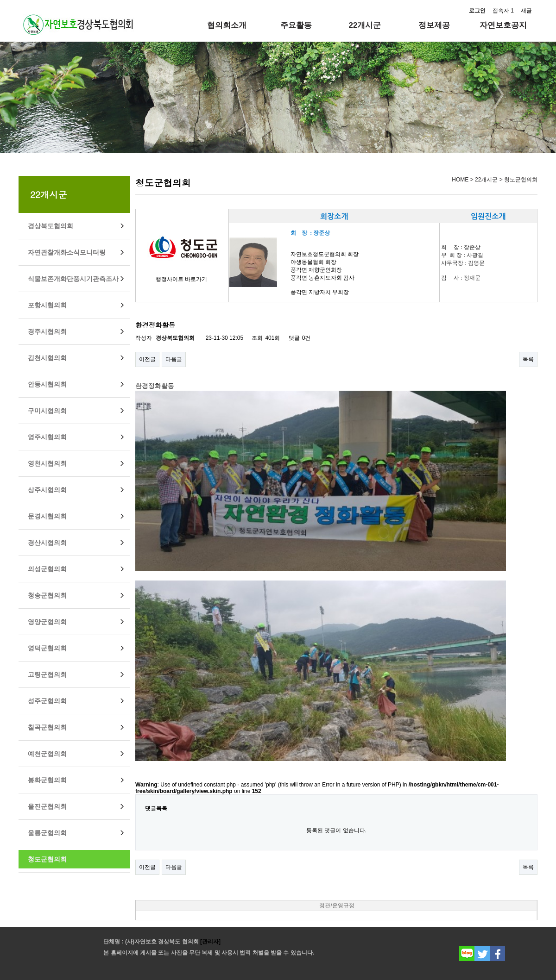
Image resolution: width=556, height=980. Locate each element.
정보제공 (434, 25)
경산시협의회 (47, 543)
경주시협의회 (47, 331)
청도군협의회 (47, 859)
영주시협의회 (47, 437)
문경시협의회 (47, 516)
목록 (528, 359)
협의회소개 (227, 25)
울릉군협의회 (47, 833)
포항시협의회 (47, 305)
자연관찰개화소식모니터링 (67, 252)
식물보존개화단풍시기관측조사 (73, 279)
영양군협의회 (47, 622)
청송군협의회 (47, 595)
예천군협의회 (47, 754)
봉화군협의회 (47, 780)
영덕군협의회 (47, 648)
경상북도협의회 (51, 226)
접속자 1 (503, 11)
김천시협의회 (47, 358)
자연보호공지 (503, 25)
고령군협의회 (47, 674)
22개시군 (365, 25)
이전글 (147, 359)
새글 (526, 11)
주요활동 (296, 25)
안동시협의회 (47, 384)
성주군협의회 (47, 701)
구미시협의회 (47, 411)
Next (499, 95)
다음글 (174, 359)
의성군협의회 (47, 569)
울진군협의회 (47, 806)
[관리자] (210, 942)
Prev (57, 95)
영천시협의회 (47, 463)
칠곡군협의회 (47, 727)
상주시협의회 (47, 490)
